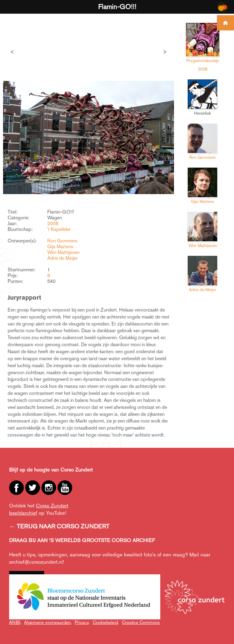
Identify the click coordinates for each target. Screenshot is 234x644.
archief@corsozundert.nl (36, 562)
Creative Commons (141, 622)
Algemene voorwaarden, (48, 622)
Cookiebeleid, (106, 622)
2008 (53, 223)
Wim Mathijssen (63, 252)
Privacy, (82, 622)
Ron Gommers (62, 241)
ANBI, (15, 622)
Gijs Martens (60, 247)
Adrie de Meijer (62, 258)
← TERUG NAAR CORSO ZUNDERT (59, 526)
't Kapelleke (59, 229)
